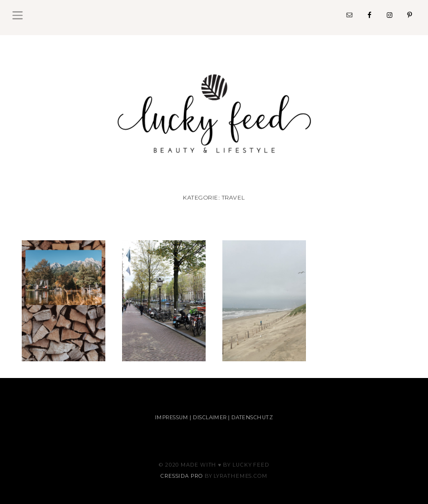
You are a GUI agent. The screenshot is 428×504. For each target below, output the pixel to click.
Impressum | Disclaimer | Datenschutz (214, 417)
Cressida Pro (182, 476)
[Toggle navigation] (18, 15)
